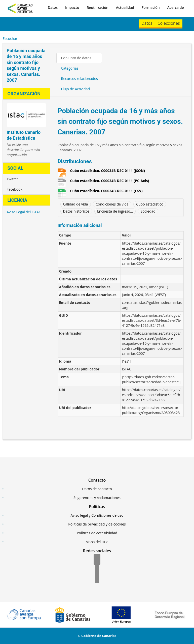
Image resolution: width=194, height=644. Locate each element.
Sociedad (148, 211)
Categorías (70, 68)
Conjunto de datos (76, 58)
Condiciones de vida (112, 204)
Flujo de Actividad (76, 89)
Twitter (13, 179)
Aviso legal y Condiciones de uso (97, 515)
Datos (53, 7)
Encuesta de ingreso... (115, 211)
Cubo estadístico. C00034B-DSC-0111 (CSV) (106, 191)
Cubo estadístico (150, 204)
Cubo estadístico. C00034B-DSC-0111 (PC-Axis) (110, 181)
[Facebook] (97, 560)
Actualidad (125, 7)
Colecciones (169, 23)
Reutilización (97, 7)
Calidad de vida (76, 204)
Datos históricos (76, 211)
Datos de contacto (97, 489)
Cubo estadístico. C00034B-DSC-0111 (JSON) (108, 171)
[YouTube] (97, 578)
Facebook (15, 189)
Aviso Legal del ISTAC (24, 212)
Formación (151, 7)
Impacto (72, 7)
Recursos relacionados (80, 79)
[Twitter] (97, 569)
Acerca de (176, 7)
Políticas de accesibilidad (97, 533)
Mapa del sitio (97, 542)
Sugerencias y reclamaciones (97, 498)
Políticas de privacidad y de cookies (97, 524)
